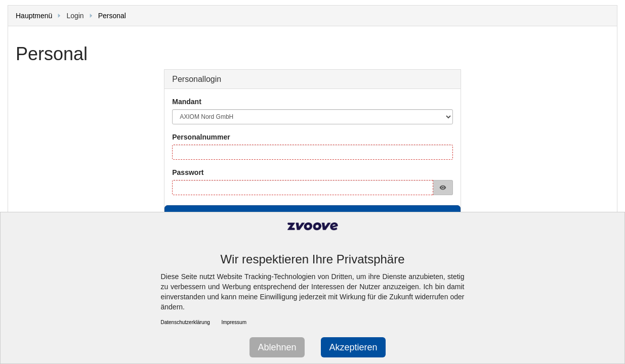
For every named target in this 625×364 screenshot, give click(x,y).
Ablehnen (277, 347)
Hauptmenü (34, 16)
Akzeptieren (353, 347)
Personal (112, 16)
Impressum (234, 322)
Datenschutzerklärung (185, 322)
